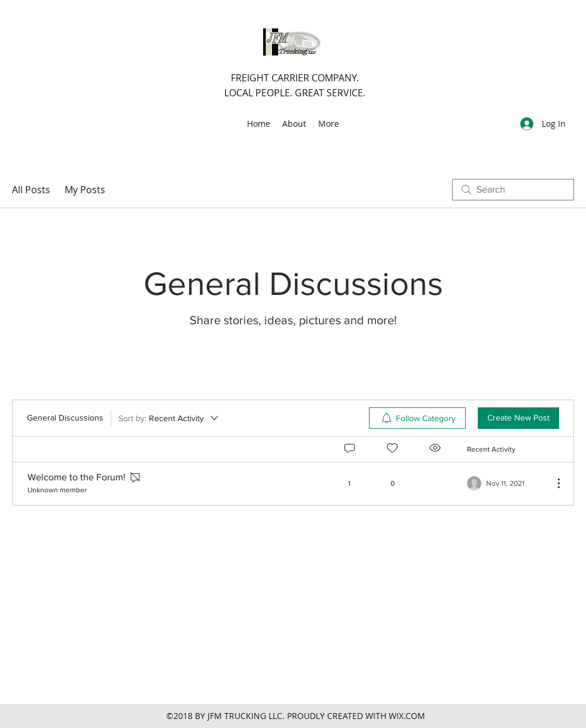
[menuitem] (417, 418)
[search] (513, 190)
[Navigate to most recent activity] (506, 483)
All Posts (31, 190)
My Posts (85, 190)
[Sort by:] (169, 418)
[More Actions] (553, 483)
